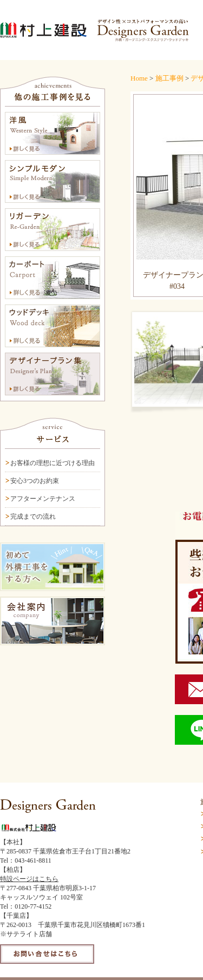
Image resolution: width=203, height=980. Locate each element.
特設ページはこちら (29, 879)
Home (139, 78)
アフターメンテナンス (43, 499)
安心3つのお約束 (35, 481)
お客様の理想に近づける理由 (53, 463)
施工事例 (169, 78)
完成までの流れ (33, 517)
